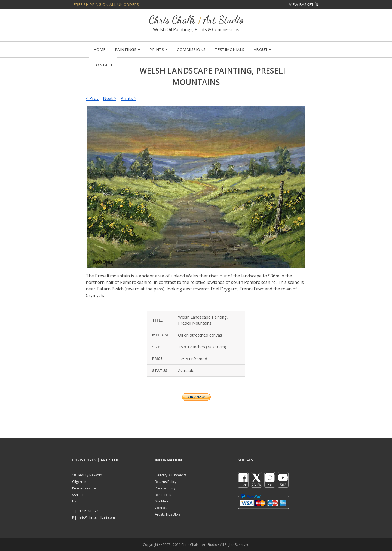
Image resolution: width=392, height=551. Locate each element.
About (261, 49)
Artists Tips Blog (167, 514)
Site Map (161, 501)
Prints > (128, 98)
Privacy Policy (165, 488)
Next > (110, 98)
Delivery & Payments (171, 475)
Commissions (191, 49)
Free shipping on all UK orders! (107, 4)
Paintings (126, 49)
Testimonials (230, 49)
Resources (163, 495)
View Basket (304, 4)
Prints (157, 49)
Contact (103, 65)
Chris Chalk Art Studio (196, 20)
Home (100, 49)
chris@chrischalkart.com (96, 518)
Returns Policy (166, 482)
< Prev (92, 98)
